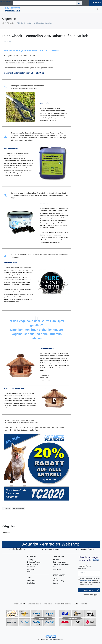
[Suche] (79, 3)
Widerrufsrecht (33, 564)
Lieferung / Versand (34, 562)
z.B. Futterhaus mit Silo (49, 348)
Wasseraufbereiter (11, 148)
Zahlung (30, 560)
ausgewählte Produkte (86, 549)
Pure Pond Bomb (11, 263)
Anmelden (31, 581)
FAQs (55, 578)
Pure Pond (44, 203)
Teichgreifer (45, 103)
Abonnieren (91, 590)
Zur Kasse (31, 569)
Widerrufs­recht (19, 604)
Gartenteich (6, 509)
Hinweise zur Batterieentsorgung (60, 561)
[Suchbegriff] (45, 3)
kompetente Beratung (52, 549)
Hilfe (29, 572)
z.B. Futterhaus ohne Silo (14, 388)
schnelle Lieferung (18, 549)
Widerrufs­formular (34, 604)
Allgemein (10, 23)
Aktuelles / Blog (58, 581)
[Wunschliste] (86, 3)
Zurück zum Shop (6, 1)
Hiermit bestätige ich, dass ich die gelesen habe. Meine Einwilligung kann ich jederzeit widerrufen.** (90, 582)
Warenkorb (31, 567)
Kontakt (56, 583)
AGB (55, 567)
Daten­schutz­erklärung (63, 604)
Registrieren (32, 583)
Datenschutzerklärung (61, 564)
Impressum (57, 569)
